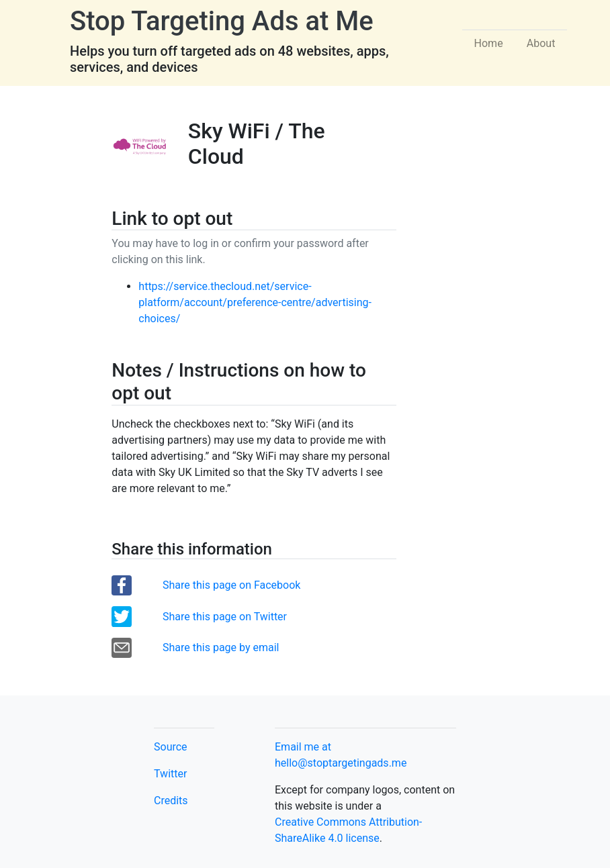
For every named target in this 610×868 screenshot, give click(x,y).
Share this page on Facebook (231, 585)
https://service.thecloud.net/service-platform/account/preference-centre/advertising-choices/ (255, 302)
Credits (171, 801)
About (541, 43)
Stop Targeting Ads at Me (222, 21)
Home (489, 43)
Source (171, 747)
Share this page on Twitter (225, 617)
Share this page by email (221, 647)
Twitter (170, 774)
